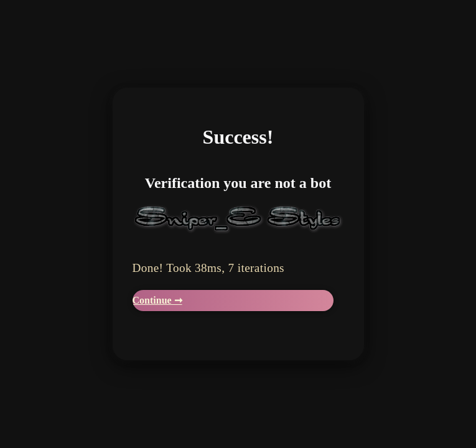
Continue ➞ (157, 300)
